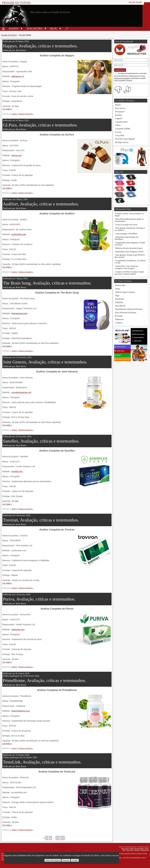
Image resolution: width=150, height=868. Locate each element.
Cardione (119, 323)
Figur (117, 296)
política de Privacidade (122, 78)
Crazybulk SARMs (123, 129)
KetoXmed (120, 299)
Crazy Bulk (120, 135)
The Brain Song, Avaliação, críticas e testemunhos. (47, 283)
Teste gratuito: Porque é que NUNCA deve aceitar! (130, 256)
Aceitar (75, 860)
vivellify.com (17, 471)
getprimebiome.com (21, 711)
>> (63, 838)
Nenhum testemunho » (26, 114)
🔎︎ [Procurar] (67, 29)
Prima (118, 289)
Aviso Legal (125, 848)
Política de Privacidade (137, 848)
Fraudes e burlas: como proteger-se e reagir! (129, 215)
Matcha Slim (120, 285)
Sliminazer (119, 319)
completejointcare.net (21, 392)
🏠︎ (3, 29)
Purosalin (119, 316)
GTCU (147, 848)
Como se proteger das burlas (126, 225)
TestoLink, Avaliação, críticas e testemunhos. (42, 762)
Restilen (118, 115)
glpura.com (17, 155)
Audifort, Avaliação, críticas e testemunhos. (41, 204)
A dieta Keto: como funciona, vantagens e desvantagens (127, 267)
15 (58, 838)
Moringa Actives (122, 142)
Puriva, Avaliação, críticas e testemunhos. (39, 599)
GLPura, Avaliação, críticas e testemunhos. (40, 125)
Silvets (118, 125)
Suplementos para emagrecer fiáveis (129, 252)
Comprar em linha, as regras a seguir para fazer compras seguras (129, 273)
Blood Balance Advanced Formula (129, 309)
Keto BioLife (120, 306)
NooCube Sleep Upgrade (125, 139)
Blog (54, 29)
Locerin (118, 132)
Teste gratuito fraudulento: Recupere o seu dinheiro (130, 229)
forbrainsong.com (19, 313)
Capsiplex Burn (121, 122)
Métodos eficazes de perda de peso (129, 248)
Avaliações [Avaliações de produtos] (34, 29)
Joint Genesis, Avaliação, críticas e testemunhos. (45, 362)
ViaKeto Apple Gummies (125, 292)
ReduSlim (119, 302)
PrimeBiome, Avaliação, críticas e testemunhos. (44, 680)
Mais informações (53, 860)
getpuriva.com (18, 629)
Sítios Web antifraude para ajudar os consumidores (129, 220)
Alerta (14, 29)
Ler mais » (7, 109)
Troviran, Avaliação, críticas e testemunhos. (41, 520)
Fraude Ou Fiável (17, 3)
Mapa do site (145, 850)
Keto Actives (120, 108)
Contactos (137, 850)
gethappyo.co (18, 76)
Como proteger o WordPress (126, 234)
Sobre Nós (130, 850)
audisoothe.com (19, 234)
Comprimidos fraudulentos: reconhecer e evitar (130, 262)
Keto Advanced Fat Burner (126, 313)
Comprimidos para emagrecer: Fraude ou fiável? (130, 244)
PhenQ (118, 105)
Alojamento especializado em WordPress (127, 238)
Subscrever (120, 70)
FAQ (124, 850)
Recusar (66, 860)
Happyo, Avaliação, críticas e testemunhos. (40, 46)
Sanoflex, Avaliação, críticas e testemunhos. (41, 441)
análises (14, 114)
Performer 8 (120, 112)
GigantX (119, 118)
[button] (21, 28)
